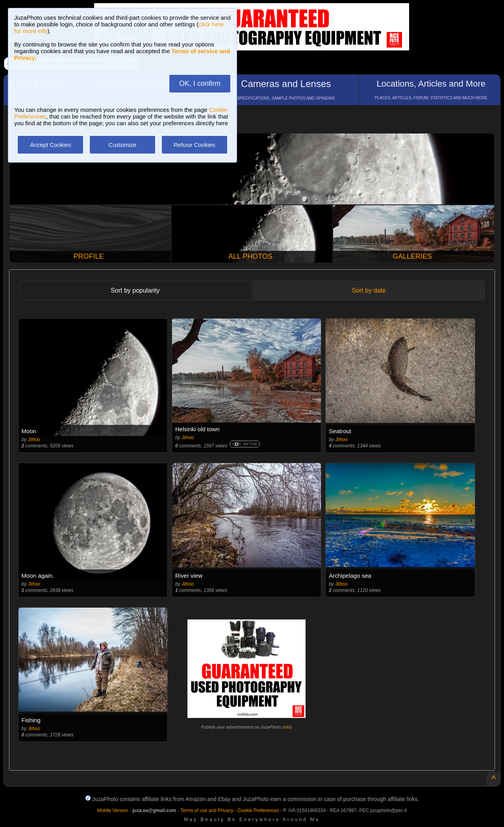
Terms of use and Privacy (207, 810)
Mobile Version (113, 810)
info (287, 727)
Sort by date (369, 290)
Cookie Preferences (258, 810)
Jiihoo (34, 439)
